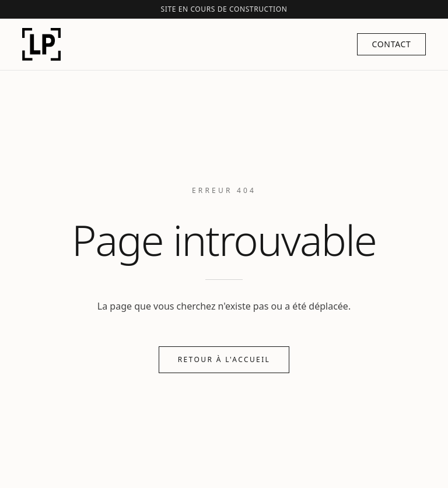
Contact (391, 44)
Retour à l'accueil (224, 359)
